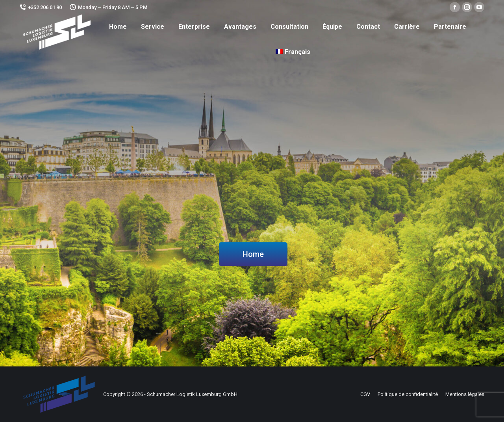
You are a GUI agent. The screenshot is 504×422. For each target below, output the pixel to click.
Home (253, 254)
